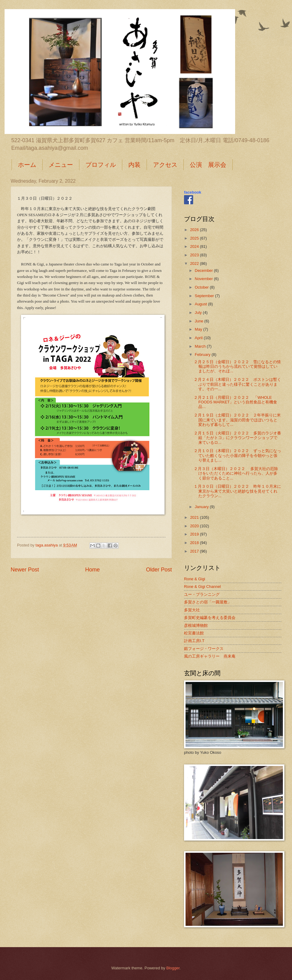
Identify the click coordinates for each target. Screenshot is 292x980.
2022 (195, 263)
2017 (195, 551)
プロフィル (101, 165)
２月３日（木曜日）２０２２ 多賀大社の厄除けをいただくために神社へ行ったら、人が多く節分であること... (236, 473)
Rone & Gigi (195, 579)
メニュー (61, 165)
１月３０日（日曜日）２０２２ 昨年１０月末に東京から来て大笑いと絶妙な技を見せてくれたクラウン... (237, 491)
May (199, 329)
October (202, 287)
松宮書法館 (194, 633)
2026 (195, 230)
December (204, 270)
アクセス (165, 165)
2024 (195, 246)
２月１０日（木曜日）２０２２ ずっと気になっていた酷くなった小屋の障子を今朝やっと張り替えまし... (237, 455)
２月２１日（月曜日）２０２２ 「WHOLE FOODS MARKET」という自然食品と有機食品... (235, 402)
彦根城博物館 (196, 625)
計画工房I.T (194, 641)
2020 (195, 526)
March (201, 346)
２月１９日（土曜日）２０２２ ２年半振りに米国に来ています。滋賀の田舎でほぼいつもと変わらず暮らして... (237, 420)
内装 (134, 165)
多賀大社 (192, 610)
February (203, 355)
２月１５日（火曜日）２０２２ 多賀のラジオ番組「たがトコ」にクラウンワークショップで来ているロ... (237, 438)
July (199, 313)
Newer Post (25, 570)
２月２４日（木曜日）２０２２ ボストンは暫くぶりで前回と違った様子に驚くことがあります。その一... (237, 384)
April (199, 338)
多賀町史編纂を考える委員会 (210, 618)
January (202, 507)
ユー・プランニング (202, 594)
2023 (195, 255)
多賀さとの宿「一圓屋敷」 (208, 602)
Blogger (173, 968)
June (200, 321)
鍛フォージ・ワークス (204, 649)
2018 (195, 543)
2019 (195, 534)
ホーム (27, 165)
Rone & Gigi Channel (202, 587)
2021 (195, 517)
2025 (195, 238)
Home (92, 570)
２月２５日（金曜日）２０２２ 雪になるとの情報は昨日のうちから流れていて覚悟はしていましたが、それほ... (237, 367)
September (205, 296)
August (201, 304)
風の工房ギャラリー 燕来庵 (210, 656)
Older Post (159, 570)
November (204, 279)
